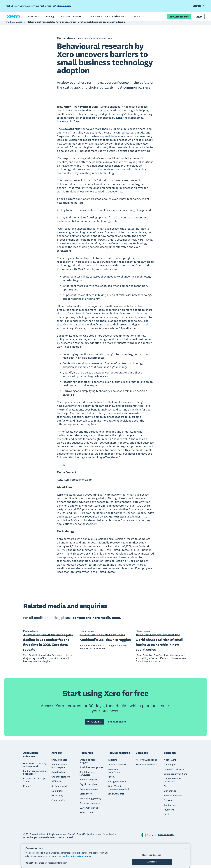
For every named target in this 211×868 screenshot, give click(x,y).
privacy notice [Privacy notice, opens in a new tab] (84, 856)
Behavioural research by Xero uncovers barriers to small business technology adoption (77, 25)
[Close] (186, 848)
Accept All (152, 862)
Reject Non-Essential (152, 855)
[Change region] (164, 838)
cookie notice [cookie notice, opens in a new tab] (69, 856)
